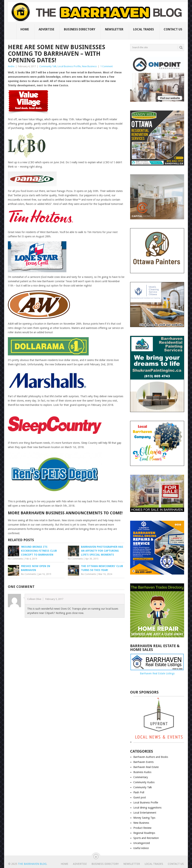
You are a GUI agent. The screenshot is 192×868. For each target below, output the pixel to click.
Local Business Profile (69, 66)
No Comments (15, 559)
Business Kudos (142, 772)
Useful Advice (141, 848)
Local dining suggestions (147, 808)
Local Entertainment (145, 813)
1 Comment (106, 66)
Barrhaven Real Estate (146, 767)
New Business (89, 66)
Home (25, 29)
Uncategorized (142, 843)
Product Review (142, 828)
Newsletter (114, 29)
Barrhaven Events (143, 762)
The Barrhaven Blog (32, 864)
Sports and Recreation (146, 838)
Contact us (173, 29)
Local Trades (144, 29)
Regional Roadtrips (144, 833)
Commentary (141, 777)
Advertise (46, 29)
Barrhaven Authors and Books (151, 757)
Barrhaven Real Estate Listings (157, 673)
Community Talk (48, 66)
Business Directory (80, 29)
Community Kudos (144, 782)
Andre (11, 66)
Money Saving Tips (144, 818)
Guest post (140, 797)
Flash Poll (139, 792)
